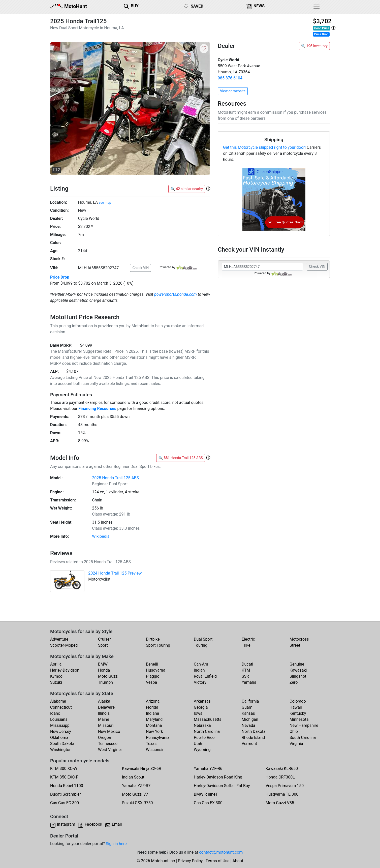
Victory (200, 682)
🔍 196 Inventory (314, 46)
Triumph (105, 682)
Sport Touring (158, 645)
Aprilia (56, 664)
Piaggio (153, 676)
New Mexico (109, 731)
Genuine (297, 664)
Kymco (56, 676)
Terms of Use (218, 861)
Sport (103, 645)
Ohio (294, 731)
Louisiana (59, 719)
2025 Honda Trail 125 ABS (115, 478)
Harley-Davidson (65, 670)
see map (105, 203)
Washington (61, 750)
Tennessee (108, 744)
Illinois (104, 713)
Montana (154, 725)
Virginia (296, 744)
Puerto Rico (204, 738)
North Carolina (207, 731)
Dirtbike (153, 639)
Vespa (151, 682)
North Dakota (254, 731)
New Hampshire (304, 725)
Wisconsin (155, 750)
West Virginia (110, 750)
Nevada (248, 725)
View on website (233, 91)
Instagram (66, 824)
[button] (333, 28)
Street (295, 645)
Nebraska (202, 725)
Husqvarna (156, 670)
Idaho (55, 713)
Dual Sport (203, 639)
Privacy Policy (190, 861)
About (238, 861)
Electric (248, 639)
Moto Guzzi (108, 676)
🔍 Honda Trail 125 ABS (181, 458)
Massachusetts (208, 719)
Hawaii (296, 707)
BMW (103, 664)
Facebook (93, 824)
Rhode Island (253, 738)
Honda (104, 670)
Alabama (58, 701)
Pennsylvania (158, 738)
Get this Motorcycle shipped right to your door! (264, 147)
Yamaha (249, 682)
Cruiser (104, 639)
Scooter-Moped (64, 645)
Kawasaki (298, 670)
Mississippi (60, 725)
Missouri (106, 725)
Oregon (105, 738)
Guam (247, 707)
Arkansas (202, 701)
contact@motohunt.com (221, 852)
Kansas (248, 713)
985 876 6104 (230, 78)
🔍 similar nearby (187, 189)
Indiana (152, 713)
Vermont (249, 744)
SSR (245, 676)
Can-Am (201, 664)
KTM (246, 670)
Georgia (201, 707)
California (250, 701)
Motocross (299, 639)
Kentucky (298, 713)
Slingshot (298, 676)
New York (154, 731)
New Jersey (61, 731)
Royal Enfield (205, 676)
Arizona (153, 701)
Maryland (154, 719)
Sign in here (116, 844)
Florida (152, 707)
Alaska (104, 701)
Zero (294, 682)
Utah (198, 744)
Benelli (152, 664)
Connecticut (61, 707)
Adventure (59, 639)
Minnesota (299, 719)
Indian (199, 670)
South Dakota (62, 744)
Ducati (247, 664)
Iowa (198, 713)
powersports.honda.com (176, 294)
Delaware (106, 707)
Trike (246, 645)
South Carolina (303, 738)
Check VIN (140, 268)
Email (117, 824)
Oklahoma (59, 738)
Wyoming (202, 750)
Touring (201, 645)
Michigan (250, 719)
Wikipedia (101, 536)
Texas (151, 744)
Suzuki (56, 682)
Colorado (298, 701)
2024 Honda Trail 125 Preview (115, 573)
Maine (104, 719)
